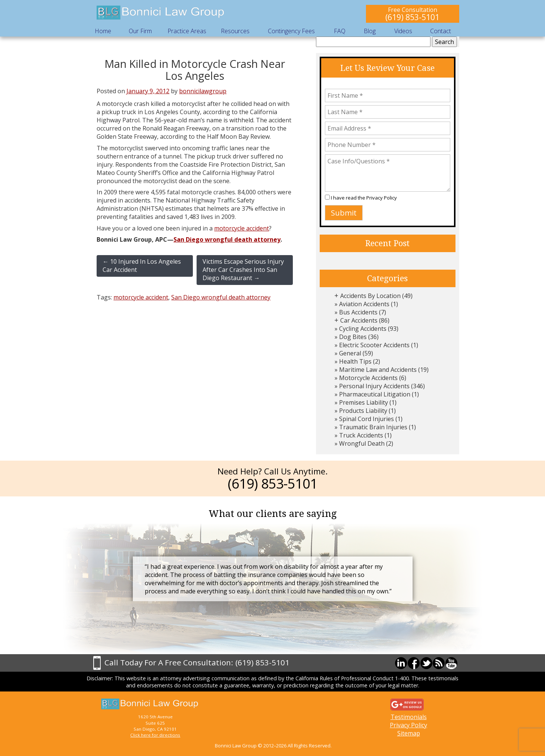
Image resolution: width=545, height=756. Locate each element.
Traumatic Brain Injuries (373, 427)
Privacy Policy (382, 198)
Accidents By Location (370, 296)
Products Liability (363, 411)
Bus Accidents (358, 312)
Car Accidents (359, 320)
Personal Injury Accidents (374, 386)
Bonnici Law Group (161, 13)
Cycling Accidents (363, 329)
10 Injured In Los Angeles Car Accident (142, 266)
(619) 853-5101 (412, 17)
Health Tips (355, 361)
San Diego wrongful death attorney (227, 239)
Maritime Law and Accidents (378, 370)
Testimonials (409, 717)
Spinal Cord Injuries (367, 419)
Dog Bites (353, 337)
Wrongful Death (362, 443)
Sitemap (409, 733)
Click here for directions (155, 735)
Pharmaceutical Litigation (375, 394)
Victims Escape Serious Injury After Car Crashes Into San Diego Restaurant (243, 270)
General (350, 353)
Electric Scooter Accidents (374, 345)
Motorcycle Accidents (368, 378)
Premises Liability (364, 402)
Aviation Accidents (364, 304)
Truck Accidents (361, 435)
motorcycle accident (242, 228)
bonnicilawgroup (203, 91)
